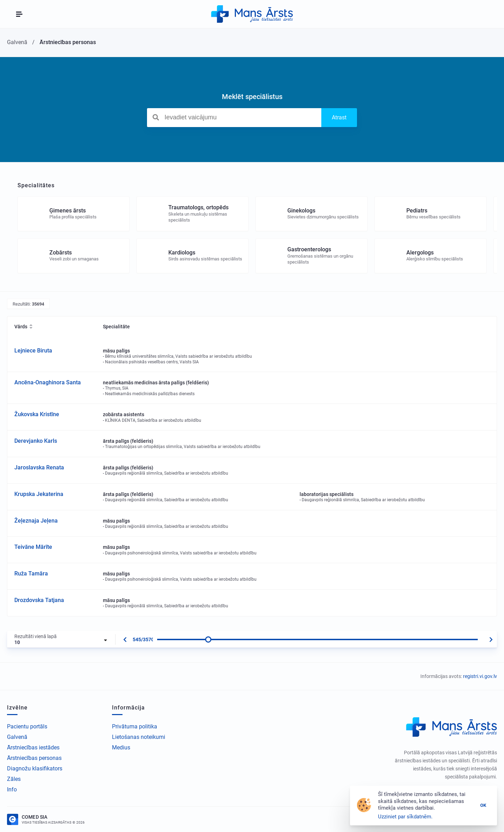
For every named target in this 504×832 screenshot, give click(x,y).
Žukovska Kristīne (37, 414)
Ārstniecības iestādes (33, 747)
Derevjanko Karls (36, 441)
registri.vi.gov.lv (480, 676)
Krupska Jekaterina (39, 494)
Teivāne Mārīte (33, 547)
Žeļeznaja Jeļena (36, 521)
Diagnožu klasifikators (35, 768)
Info (12, 789)
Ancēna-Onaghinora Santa (48, 382)
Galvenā (17, 737)
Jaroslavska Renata (39, 467)
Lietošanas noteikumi (139, 737)
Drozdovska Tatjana (39, 600)
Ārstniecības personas (34, 758)
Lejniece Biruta (33, 351)
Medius (121, 747)
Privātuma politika (135, 726)
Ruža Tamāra (31, 574)
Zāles (14, 779)
